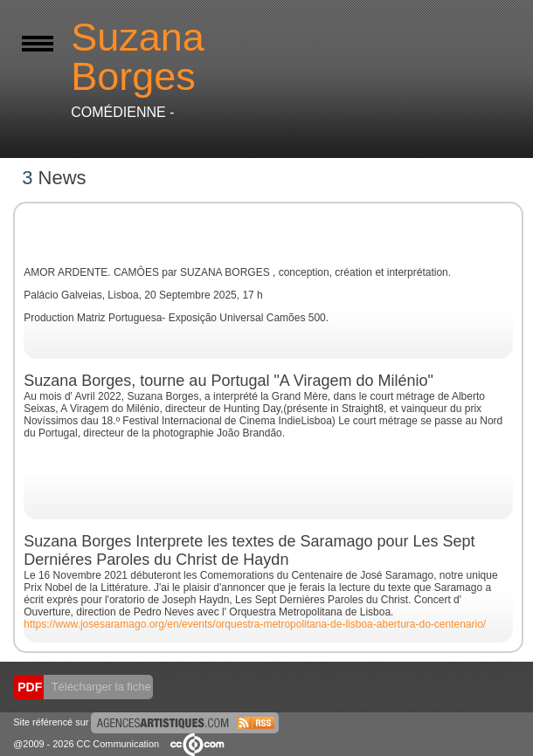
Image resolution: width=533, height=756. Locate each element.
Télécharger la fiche (100, 687)
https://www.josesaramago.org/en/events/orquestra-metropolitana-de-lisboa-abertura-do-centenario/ (255, 624)
